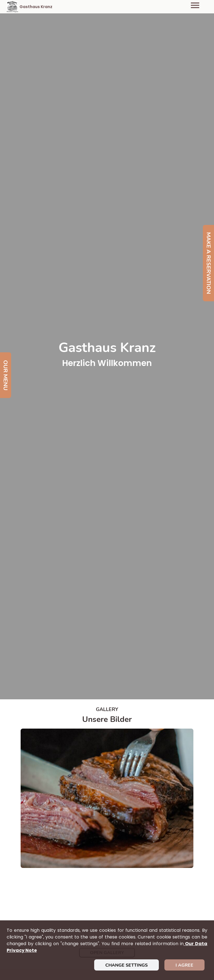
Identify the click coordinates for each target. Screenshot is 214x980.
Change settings (127, 965)
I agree (184, 965)
